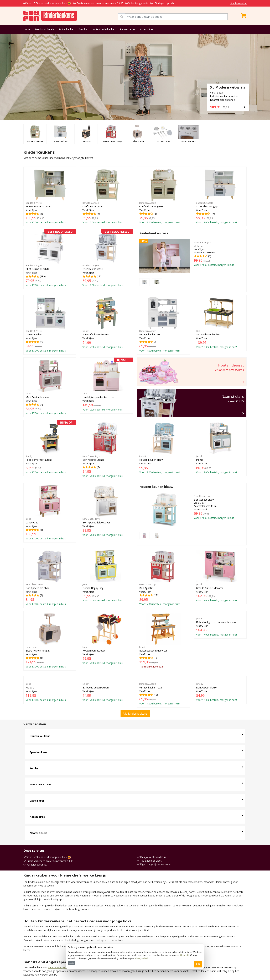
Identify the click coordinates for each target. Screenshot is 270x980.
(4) (50, 387)
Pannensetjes (128, 29)
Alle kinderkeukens (135, 685)
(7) (107, 450)
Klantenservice (238, 3)
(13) (50, 196)
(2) (163, 196)
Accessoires (147, 29)
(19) (220, 196)
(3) (163, 324)
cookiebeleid (183, 955)
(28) (50, 324)
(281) (163, 566)
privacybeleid (141, 958)
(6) (107, 196)
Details (71, 963)
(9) (50, 578)
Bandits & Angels (45, 29)
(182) (107, 259)
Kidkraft (42, 963)
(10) (163, 665)
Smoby (83, 29)
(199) (50, 259)
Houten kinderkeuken (103, 29)
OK (198, 964)
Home (27, 29)
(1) (50, 513)
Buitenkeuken (67, 29)
